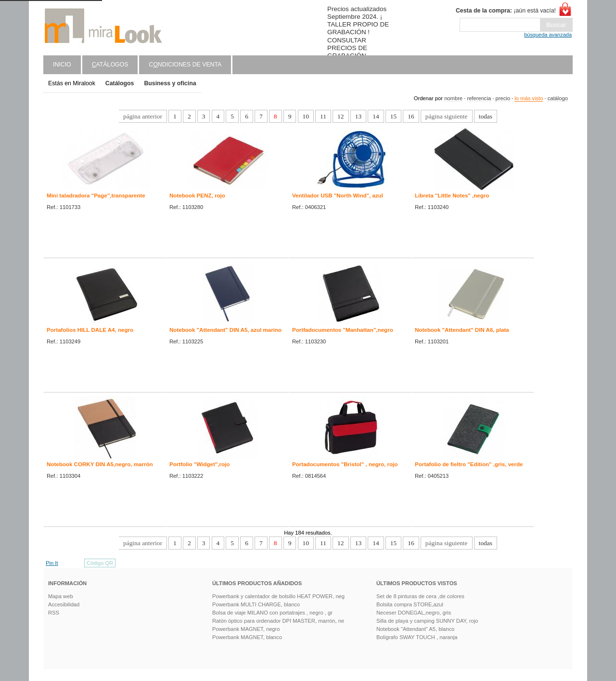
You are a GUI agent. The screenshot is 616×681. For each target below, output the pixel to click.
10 (306, 116)
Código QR (100, 563)
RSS (54, 613)
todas (486, 116)
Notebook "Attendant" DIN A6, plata (462, 330)
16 (411, 116)
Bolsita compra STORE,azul (410, 604)
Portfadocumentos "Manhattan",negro (343, 330)
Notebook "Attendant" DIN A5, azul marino (225, 330)
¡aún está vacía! (506, 11)
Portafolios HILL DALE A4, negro (90, 330)
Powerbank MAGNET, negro (246, 629)
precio (502, 98)
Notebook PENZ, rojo (197, 196)
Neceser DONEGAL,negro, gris (414, 613)
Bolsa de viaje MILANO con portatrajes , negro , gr (272, 613)
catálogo (558, 98)
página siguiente (447, 116)
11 (323, 116)
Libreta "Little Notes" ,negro (452, 196)
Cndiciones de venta (185, 65)
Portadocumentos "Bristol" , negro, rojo (345, 464)
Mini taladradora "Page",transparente (96, 196)
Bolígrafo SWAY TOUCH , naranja (417, 637)
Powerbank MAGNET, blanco (247, 637)
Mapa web (61, 596)
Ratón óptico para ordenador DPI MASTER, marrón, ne (278, 621)
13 (358, 116)
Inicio (62, 65)
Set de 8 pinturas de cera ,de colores (420, 596)
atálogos (110, 65)
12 (340, 116)
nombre (453, 98)
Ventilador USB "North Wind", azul (338, 196)
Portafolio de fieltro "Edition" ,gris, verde (469, 464)
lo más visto (529, 98)
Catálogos (120, 83)
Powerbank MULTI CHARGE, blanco (256, 604)
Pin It (52, 563)
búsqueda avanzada (548, 35)
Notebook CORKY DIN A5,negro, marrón (100, 464)
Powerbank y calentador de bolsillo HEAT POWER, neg (278, 596)
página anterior (143, 116)
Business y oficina (170, 83)
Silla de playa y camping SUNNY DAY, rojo (427, 621)
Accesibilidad (64, 604)
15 (393, 116)
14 (376, 116)
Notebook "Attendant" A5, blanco (415, 629)
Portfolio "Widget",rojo (199, 464)
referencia (479, 98)
